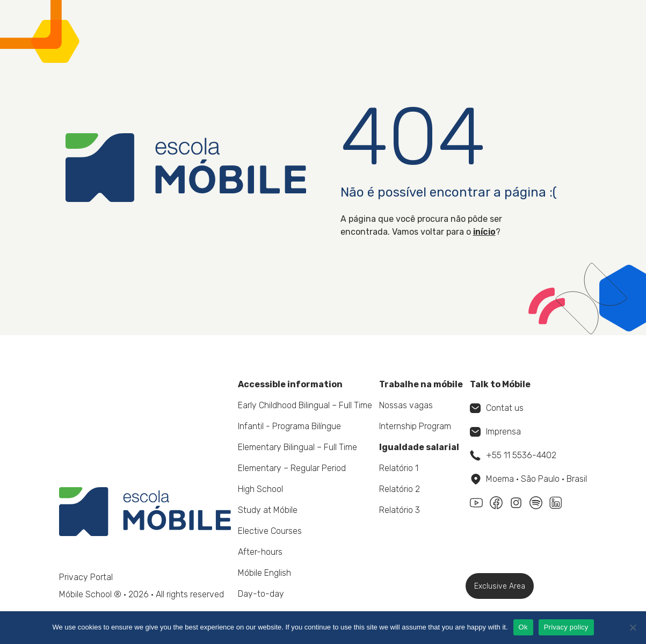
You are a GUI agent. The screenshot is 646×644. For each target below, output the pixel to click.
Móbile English (264, 573)
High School (260, 489)
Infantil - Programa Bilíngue (289, 426)
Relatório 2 (400, 489)
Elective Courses (270, 531)
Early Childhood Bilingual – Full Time (305, 405)
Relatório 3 (400, 510)
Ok (523, 627)
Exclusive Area (500, 586)
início (484, 232)
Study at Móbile (268, 510)
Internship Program (415, 426)
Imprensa (495, 432)
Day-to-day (261, 594)
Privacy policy (566, 627)
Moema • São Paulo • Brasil (529, 479)
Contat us (497, 408)
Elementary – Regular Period (292, 468)
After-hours (260, 552)
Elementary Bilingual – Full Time (297, 447)
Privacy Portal (86, 577)
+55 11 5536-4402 (513, 455)
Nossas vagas (406, 405)
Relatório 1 (399, 468)
